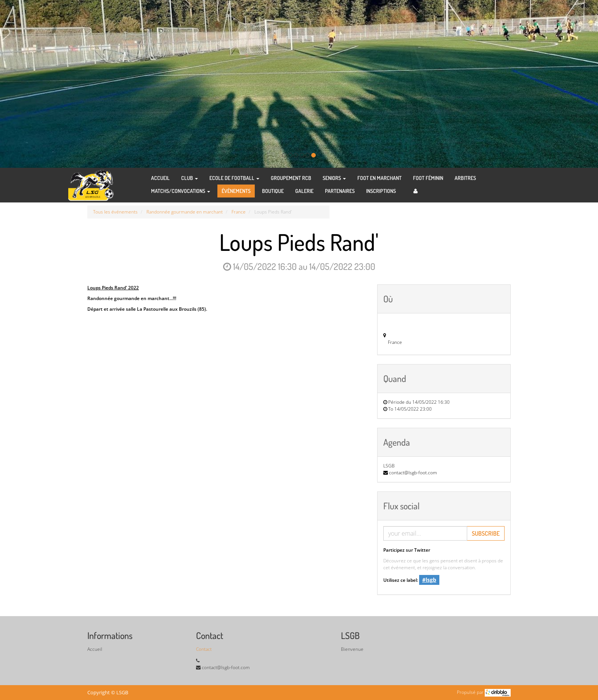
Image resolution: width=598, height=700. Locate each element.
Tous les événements (115, 212)
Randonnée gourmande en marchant (185, 212)
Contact (204, 649)
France (239, 212)
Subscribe (486, 533)
